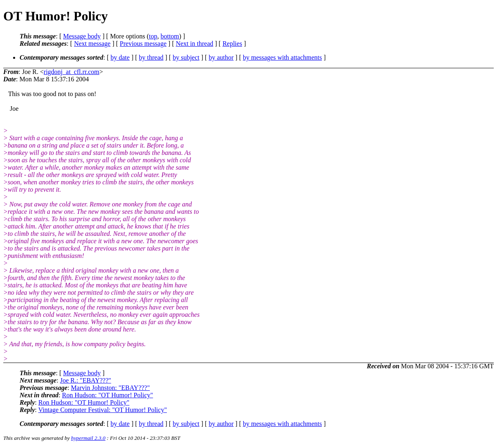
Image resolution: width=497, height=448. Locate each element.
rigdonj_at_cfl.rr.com (72, 72)
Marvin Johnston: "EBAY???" (110, 388)
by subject (186, 57)
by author (221, 57)
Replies (232, 44)
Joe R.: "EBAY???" (86, 380)
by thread (151, 57)
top (153, 36)
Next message (92, 44)
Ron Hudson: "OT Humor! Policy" (108, 395)
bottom (170, 36)
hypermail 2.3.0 (88, 438)
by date (120, 57)
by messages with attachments (282, 57)
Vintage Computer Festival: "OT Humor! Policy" (102, 410)
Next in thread (195, 44)
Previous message (143, 44)
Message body (82, 36)
